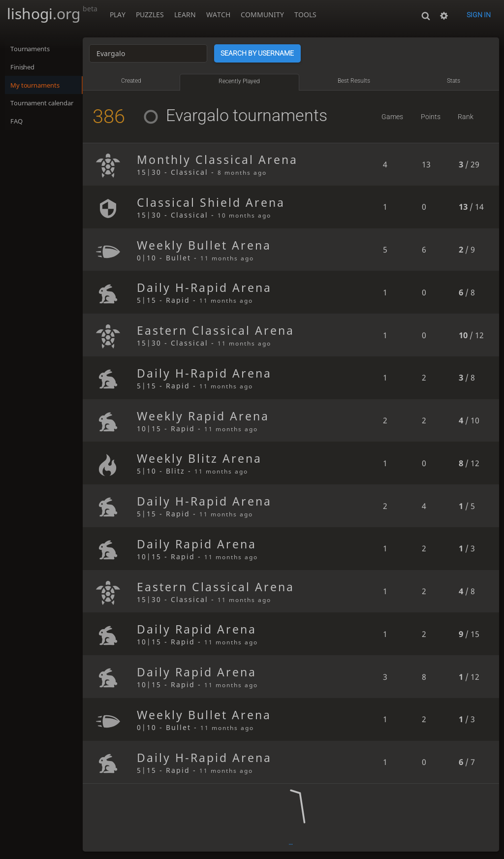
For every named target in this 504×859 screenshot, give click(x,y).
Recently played (246, 81)
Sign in (479, 15)
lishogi (52, 14)
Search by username (267, 53)
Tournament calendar (46, 106)
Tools (305, 15)
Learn (185, 15)
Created (140, 81)
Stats (455, 81)
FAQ (17, 124)
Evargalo (192, 115)
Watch (218, 15)
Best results (357, 81)
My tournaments (38, 87)
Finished (24, 68)
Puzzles (150, 15)
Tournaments (32, 49)
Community (262, 15)
